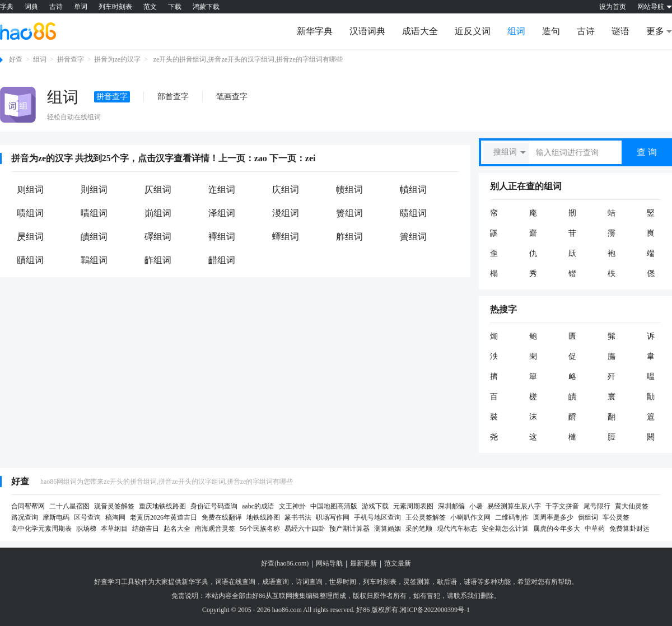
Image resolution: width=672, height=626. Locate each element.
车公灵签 (616, 517)
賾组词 (30, 260)
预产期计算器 (349, 529)
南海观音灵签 (215, 529)
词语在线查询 (235, 582)
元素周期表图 (413, 506)
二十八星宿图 (69, 506)
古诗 (56, 7)
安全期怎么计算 (505, 529)
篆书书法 (298, 517)
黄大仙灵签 (632, 506)
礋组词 (158, 237)
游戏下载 (375, 506)
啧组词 (30, 213)
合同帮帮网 (28, 506)
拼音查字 (71, 59)
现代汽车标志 (457, 529)
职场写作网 (333, 517)
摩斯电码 (56, 517)
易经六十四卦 (305, 529)
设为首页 (613, 7)
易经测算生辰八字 (514, 506)
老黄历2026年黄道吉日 (164, 517)
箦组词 (349, 213)
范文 (150, 7)
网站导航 (329, 563)
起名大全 (177, 529)
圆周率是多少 (553, 517)
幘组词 (413, 190)
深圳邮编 (451, 506)
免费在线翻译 (222, 517)
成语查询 (276, 582)
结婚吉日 (146, 529)
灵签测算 (417, 582)
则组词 (30, 190)
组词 (516, 31)
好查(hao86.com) (285, 563)
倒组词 (588, 517)
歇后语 (447, 582)
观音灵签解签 (114, 506)
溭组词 (286, 213)
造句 (551, 31)
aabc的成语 (258, 506)
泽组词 (222, 213)
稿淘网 (115, 517)
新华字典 (315, 31)
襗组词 (222, 237)
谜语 (620, 31)
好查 (16, 59)
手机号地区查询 (377, 517)
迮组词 (222, 190)
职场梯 (86, 529)
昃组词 (30, 237)
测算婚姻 (388, 529)
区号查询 (87, 517)
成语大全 (420, 31)
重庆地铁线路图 (162, 506)
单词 (81, 7)
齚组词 (158, 260)
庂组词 (286, 190)
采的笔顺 (419, 529)
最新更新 (363, 563)
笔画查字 (232, 97)
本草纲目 (114, 529)
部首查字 (173, 97)
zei (311, 158)
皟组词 (94, 237)
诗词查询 (309, 582)
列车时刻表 (115, 7)
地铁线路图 (263, 517)
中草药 (595, 529)
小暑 (476, 506)
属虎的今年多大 (557, 529)
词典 (31, 7)
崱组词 (158, 213)
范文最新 (398, 563)
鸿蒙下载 (206, 7)
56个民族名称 (260, 529)
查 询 (647, 152)
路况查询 (25, 517)
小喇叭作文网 (470, 517)
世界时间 (343, 582)
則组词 (94, 190)
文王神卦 (292, 506)
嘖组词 (94, 213)
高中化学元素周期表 (41, 529)
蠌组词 (286, 237)
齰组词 (222, 260)
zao (261, 158)
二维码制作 (512, 517)
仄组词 (158, 190)
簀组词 (413, 237)
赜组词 (413, 213)
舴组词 (349, 237)
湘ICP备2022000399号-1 (435, 610)
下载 (175, 7)
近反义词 (473, 31)
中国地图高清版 (334, 506)
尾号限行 (597, 506)
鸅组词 (94, 260)
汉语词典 (367, 31)
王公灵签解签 (426, 517)
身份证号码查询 (214, 506)
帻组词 (349, 190)
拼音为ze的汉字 (117, 59)
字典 (7, 7)
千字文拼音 (562, 506)
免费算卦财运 (629, 529)
